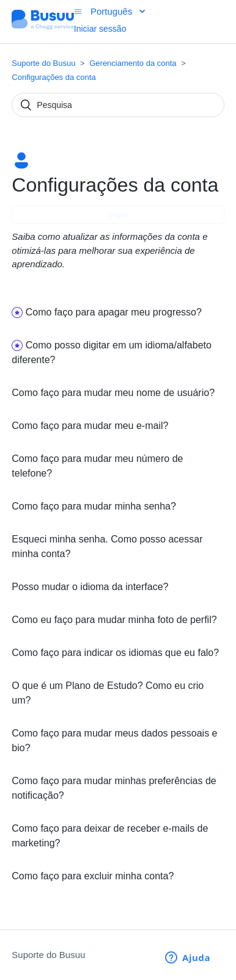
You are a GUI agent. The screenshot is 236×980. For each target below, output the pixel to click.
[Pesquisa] (118, 105)
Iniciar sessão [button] (100, 29)
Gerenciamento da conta (133, 63)
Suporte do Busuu (43, 63)
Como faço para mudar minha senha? (94, 506)
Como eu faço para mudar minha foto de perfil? (114, 620)
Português (113, 11)
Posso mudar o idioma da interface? (90, 587)
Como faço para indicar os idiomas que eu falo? (115, 653)
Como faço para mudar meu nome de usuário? (113, 393)
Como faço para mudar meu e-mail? (90, 426)
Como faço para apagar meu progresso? (114, 312)
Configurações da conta (53, 77)
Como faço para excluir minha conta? (93, 876)
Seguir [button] (118, 215)
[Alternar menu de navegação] (78, 11)
